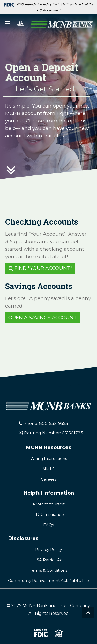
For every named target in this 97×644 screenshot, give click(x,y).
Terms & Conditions (48, 570)
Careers (48, 479)
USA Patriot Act (49, 560)
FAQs (48, 525)
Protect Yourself (49, 504)
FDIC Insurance (49, 514)
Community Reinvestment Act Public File (48, 581)
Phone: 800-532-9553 (43, 423)
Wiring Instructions (49, 459)
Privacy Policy (48, 550)
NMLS (49, 469)
